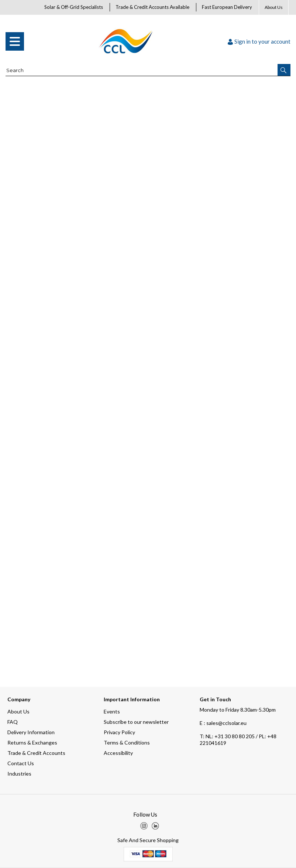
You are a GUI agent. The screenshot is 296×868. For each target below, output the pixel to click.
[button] (284, 70)
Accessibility (118, 753)
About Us (274, 7)
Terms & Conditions (127, 742)
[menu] (15, 41)
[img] (144, 826)
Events (112, 711)
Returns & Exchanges (32, 742)
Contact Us (21, 763)
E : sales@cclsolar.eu (223, 723)
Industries (19, 774)
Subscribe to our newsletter (136, 722)
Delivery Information (31, 732)
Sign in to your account (259, 41)
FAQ (13, 722)
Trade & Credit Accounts (36, 753)
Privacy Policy (119, 732)
